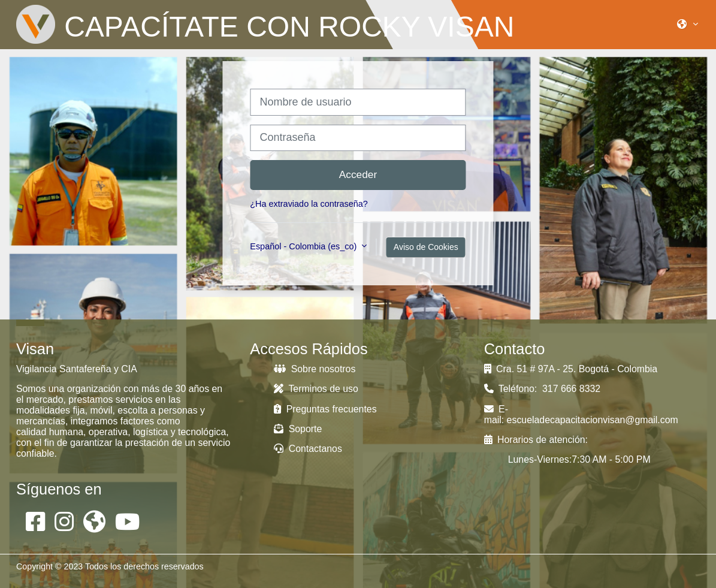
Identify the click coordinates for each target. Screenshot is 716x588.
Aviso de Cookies (426, 247)
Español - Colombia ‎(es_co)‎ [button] (304, 246)
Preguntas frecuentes (325, 409)
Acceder (358, 174)
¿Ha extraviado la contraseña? (309, 204)
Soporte (298, 429)
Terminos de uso (316, 389)
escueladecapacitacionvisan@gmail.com (593, 420)
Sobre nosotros (315, 369)
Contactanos (308, 449)
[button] (688, 24)
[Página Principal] (36, 24)
